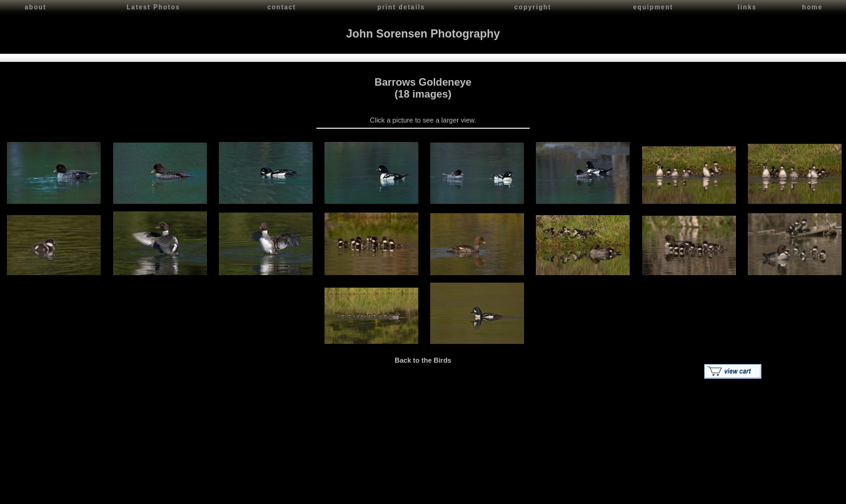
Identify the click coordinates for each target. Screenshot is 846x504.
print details (401, 7)
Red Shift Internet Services (800, 492)
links (747, 7)
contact (281, 7)
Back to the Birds (423, 359)
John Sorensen (80, 492)
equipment (653, 7)
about (35, 7)
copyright (533, 7)
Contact (120, 492)
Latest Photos (154, 7)
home (813, 7)
